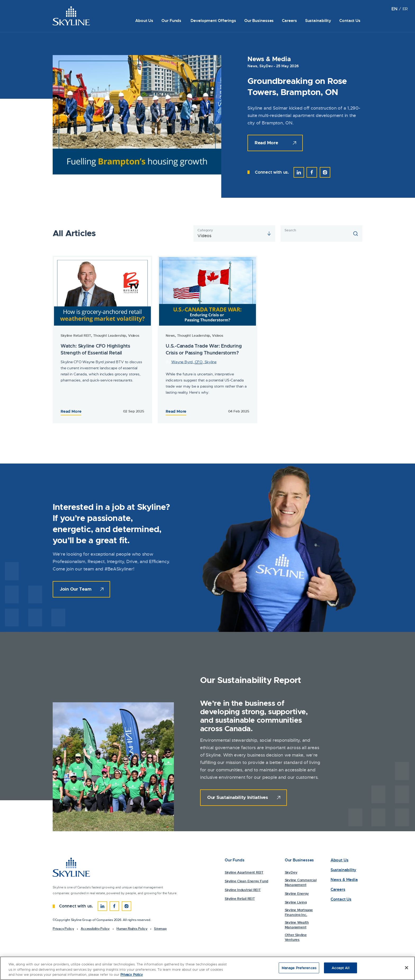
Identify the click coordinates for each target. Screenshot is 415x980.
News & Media (344, 880)
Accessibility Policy (95, 929)
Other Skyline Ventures (296, 937)
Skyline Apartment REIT (244, 872)
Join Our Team (76, 589)
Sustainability (318, 21)
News (252, 66)
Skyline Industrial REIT (243, 890)
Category (205, 230)
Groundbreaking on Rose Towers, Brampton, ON (297, 87)
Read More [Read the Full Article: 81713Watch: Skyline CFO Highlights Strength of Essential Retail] (71, 411)
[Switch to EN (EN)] (394, 9)
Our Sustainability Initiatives (238, 797)
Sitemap (160, 929)
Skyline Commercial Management (301, 882)
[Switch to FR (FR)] (405, 9)
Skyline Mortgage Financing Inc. (299, 912)
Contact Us (350, 21)
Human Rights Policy (132, 929)
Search (290, 230)
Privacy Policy (63, 929)
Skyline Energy (297, 894)
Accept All (340, 968)
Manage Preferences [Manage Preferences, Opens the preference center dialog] (299, 968)
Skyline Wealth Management (297, 925)
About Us (144, 21)
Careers (289, 21)
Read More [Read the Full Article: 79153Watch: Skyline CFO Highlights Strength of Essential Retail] (176, 411)
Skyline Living (296, 902)
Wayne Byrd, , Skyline (194, 362)
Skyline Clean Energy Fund (246, 881)
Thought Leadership (110, 336)
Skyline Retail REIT (76, 336)
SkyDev (266, 66)
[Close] (407, 968)
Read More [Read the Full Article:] (266, 143)
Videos (134, 336)
